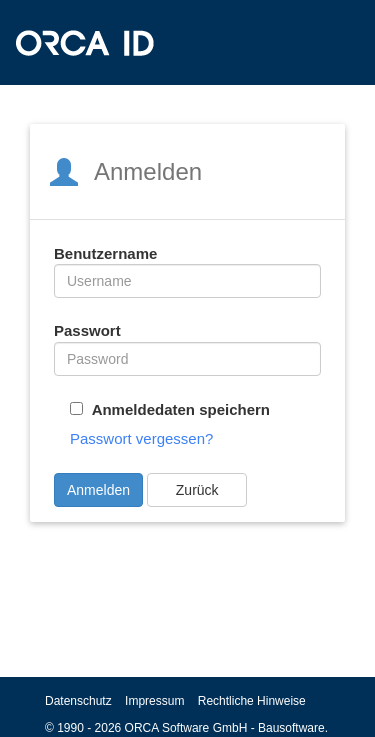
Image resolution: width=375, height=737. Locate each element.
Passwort (87, 330)
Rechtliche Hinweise (252, 701)
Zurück (197, 490)
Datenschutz (78, 701)
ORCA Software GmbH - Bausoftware (225, 728)
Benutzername (105, 253)
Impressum (154, 701)
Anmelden (98, 490)
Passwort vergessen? (141, 438)
